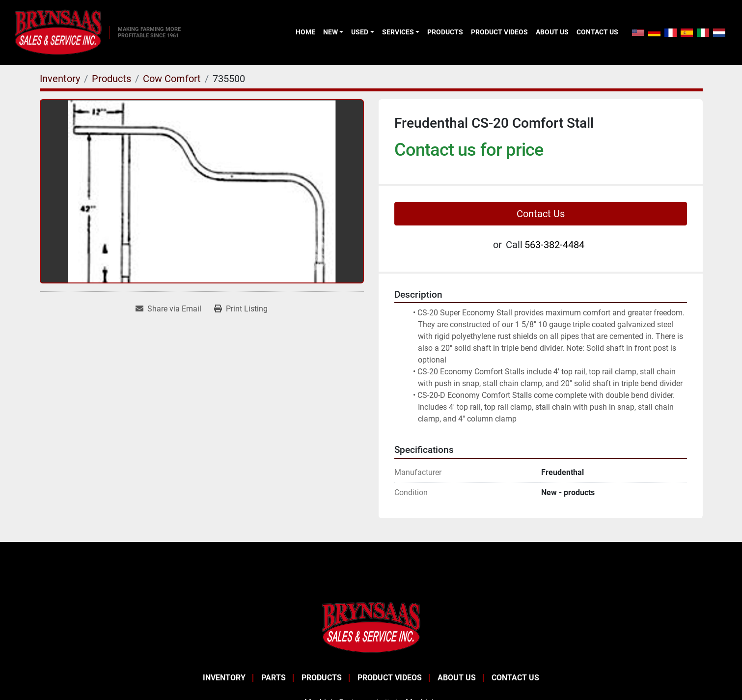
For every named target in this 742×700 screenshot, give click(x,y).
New (330, 32)
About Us (552, 32)
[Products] (111, 79)
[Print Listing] (241, 309)
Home (305, 32)
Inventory (224, 678)
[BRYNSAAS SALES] (371, 627)
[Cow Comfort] (172, 79)
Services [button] (398, 32)
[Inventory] (60, 79)
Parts (274, 678)
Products (445, 32)
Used (360, 32)
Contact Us (597, 32)
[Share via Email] (168, 309)
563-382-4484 (554, 245)
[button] (333, 32)
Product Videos (499, 32)
